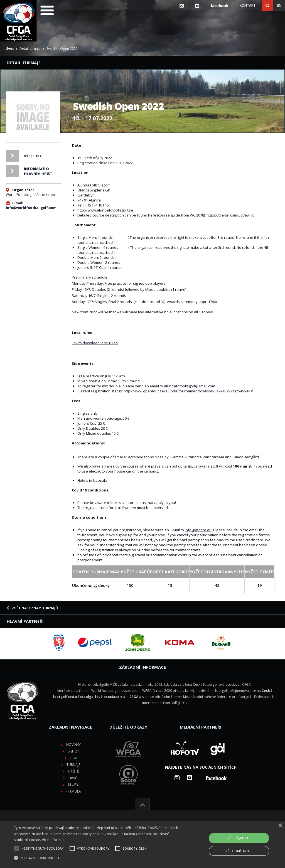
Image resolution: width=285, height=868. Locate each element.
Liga (73, 758)
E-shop (73, 751)
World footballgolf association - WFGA (121, 691)
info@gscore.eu (198, 530)
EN (279, 5)
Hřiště (73, 771)
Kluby (73, 785)
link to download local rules (95, 343)
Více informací (54, 840)
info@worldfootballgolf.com (31, 208)
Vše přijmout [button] (239, 838)
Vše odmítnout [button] (239, 851)
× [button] (280, 826)
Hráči (73, 778)
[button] (98, 858)
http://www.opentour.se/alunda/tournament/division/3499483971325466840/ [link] (188, 391)
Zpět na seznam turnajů (32, 608)
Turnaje (73, 765)
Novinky (73, 745)
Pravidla (73, 791)
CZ (267, 5)
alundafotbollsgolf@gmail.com (190, 386)
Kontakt (248, 5)
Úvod (10, 49)
